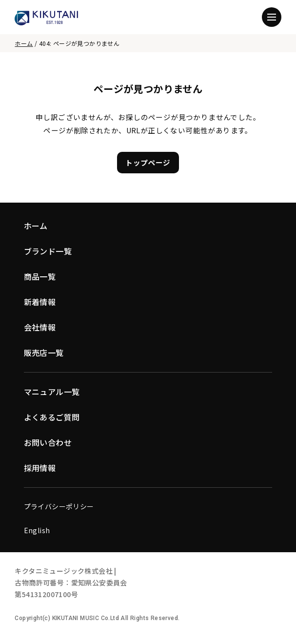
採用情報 (40, 468)
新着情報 (40, 302)
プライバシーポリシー (59, 506)
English (37, 530)
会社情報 (40, 327)
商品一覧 (40, 276)
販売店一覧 (44, 353)
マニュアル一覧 (52, 392)
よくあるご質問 (52, 417)
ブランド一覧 (48, 251)
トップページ (148, 162)
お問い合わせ (48, 442)
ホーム (24, 43)
